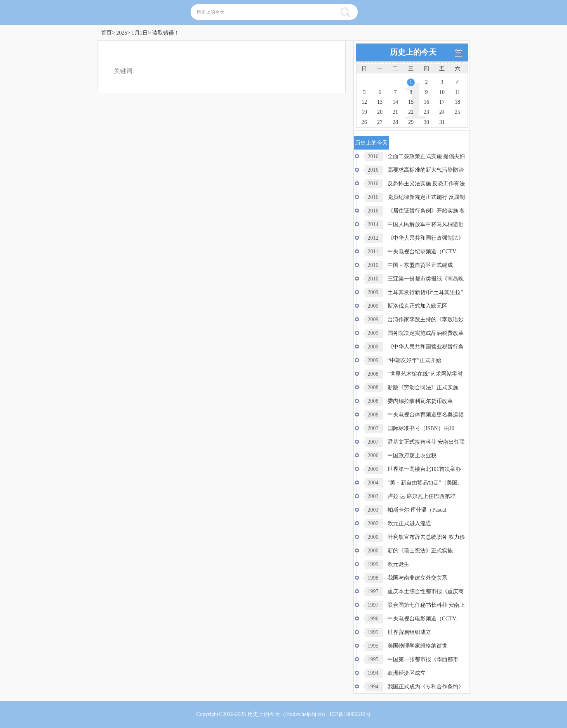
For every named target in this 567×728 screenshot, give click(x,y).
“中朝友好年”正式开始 (414, 360)
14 (395, 102)
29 (411, 122)
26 (364, 122)
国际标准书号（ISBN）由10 (421, 428)
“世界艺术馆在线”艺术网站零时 (425, 374)
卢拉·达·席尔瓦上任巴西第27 (422, 496)
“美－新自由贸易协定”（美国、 (425, 483)
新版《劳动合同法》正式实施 (423, 388)
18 (457, 102)
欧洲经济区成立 (407, 673)
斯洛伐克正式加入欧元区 (417, 306)
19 (364, 112)
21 (395, 112)
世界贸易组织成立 (409, 632)
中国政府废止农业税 (412, 455)
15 (411, 102)
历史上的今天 (264, 714)
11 (457, 92)
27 (380, 122)
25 (457, 112)
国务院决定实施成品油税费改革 (426, 333)
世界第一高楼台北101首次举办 (424, 469)
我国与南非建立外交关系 (417, 578)
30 (426, 122)
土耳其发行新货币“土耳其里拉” (425, 292)
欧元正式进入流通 (409, 523)
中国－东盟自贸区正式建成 (420, 265)
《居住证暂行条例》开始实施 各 (426, 211)
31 (442, 122)
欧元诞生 (398, 564)
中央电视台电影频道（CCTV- (423, 619)
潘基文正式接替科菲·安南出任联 (426, 442)
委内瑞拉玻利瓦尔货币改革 (420, 401)
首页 (106, 33)
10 (442, 92)
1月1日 (140, 33)
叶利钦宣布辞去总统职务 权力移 (426, 537)
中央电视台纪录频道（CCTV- (423, 252)
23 (426, 112)
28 (395, 122)
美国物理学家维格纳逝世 (417, 646)
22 (411, 112)
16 (426, 102)
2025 (122, 33)
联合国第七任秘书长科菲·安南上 (426, 605)
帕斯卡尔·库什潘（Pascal (417, 510)
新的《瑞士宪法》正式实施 (420, 551)
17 (442, 102)
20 (380, 112)
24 (442, 112)
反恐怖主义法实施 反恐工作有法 (426, 184)
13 (380, 102)
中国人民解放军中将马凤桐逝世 (426, 224)
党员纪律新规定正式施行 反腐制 (426, 197)
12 (364, 102)
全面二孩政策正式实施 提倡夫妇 (426, 156)
